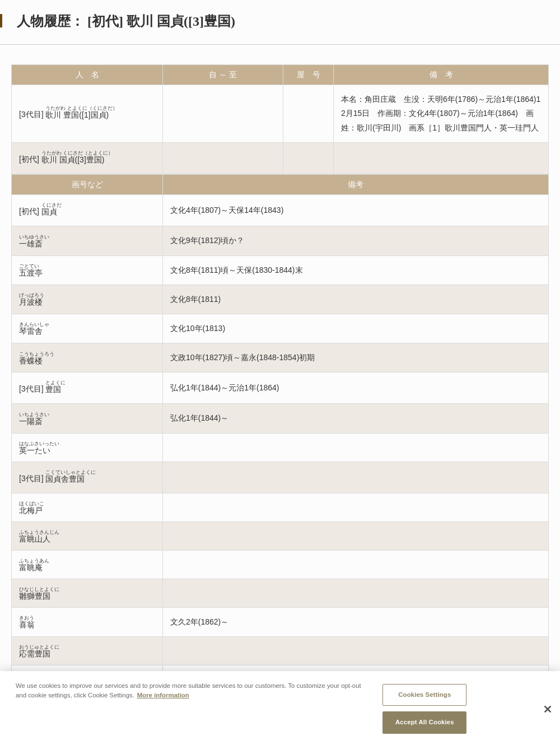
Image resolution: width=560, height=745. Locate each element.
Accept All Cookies (425, 724)
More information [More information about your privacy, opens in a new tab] (163, 697)
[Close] (548, 711)
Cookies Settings (424, 696)
